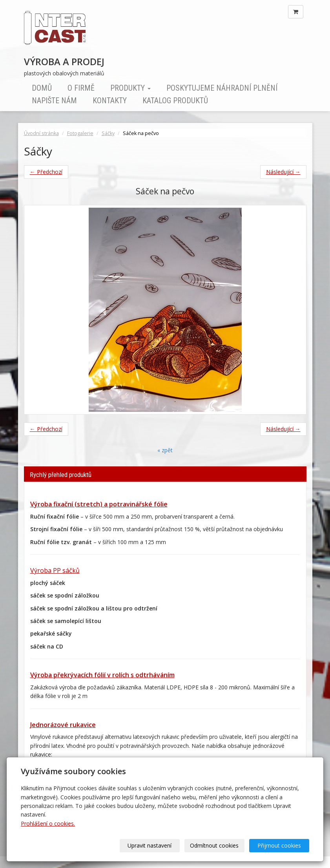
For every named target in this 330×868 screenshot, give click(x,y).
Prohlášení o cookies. (48, 823)
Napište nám (54, 101)
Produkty (130, 88)
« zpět (165, 450)
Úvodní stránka (41, 133)
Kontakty (110, 101)
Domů (42, 88)
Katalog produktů (175, 101)
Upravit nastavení (150, 845)
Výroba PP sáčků (55, 570)
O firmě (81, 88)
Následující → (283, 172)
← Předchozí (46, 172)
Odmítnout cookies (215, 845)
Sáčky (108, 133)
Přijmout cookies (279, 845)
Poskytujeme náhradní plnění (222, 88)
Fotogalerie (80, 133)
